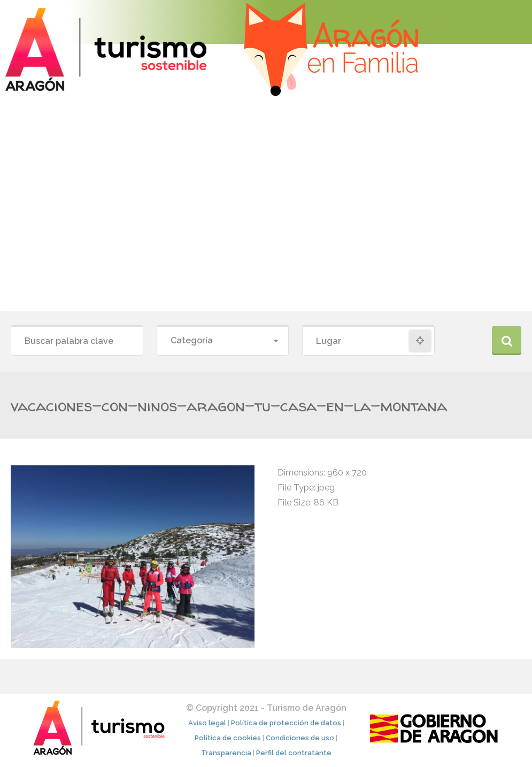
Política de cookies (228, 738)
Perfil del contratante (294, 753)
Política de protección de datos (286, 723)
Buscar (507, 340)
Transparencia (226, 753)
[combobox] (223, 341)
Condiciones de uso (300, 738)
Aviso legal (207, 723)
